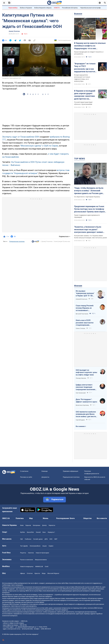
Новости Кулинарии (42, 553)
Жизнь (46, 518)
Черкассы (52, 525)
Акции (45, 546)
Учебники (28, 539)
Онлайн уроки (38, 539)
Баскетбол (30, 532)
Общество (87, 518)
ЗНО (51, 539)
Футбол (23, 532)
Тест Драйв (24, 546)
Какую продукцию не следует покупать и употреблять (89, 53)
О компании (24, 471)
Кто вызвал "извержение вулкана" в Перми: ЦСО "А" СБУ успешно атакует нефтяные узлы (85, 293)
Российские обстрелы (70, 8)
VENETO (57, 8)
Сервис (51, 546)
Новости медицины (27, 566)
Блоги (72, 518)
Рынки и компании (27, 560)
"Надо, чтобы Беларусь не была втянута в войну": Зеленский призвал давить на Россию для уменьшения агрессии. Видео (89, 191)
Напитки (31, 553)
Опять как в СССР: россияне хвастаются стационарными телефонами (85, 323)
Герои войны (13, 8)
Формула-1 (51, 532)
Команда (45, 471)
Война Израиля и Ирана (43, 8)
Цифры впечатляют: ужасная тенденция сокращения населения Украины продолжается (86, 387)
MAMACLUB (39, 566)
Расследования (63, 518)
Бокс (44, 532)
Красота (37, 573)
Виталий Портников (82, 314)
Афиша (23, 573)
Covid (46, 566)
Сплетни (30, 573)
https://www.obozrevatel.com (74, 583)
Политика (20, 518)
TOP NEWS (80, 159)
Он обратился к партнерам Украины (87, 197)
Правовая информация (71, 471)
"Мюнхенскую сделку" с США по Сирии (39, 146)
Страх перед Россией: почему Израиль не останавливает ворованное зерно (85, 308)
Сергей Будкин (80, 420)
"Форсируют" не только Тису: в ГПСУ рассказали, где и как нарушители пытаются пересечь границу (85, 68)
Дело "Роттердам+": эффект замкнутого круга (86, 401)
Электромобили (35, 546)
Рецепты (23, 553)
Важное (78, 14)
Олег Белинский (81, 393)
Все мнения (80, 426)
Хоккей (38, 532)
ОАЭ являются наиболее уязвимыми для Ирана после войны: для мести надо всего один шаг (86, 414)
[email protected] (27, 629)
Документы (45, 477)
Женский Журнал (53, 573)
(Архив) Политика (14, 31)
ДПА (46, 539)
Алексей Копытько (82, 299)
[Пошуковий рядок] (105, 3)
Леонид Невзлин (81, 378)
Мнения (78, 286)
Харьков (28, 525)
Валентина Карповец (82, 405)
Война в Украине (26, 8)
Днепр (44, 525)
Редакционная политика (17, 241)
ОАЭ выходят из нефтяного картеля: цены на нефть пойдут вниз (86, 372)
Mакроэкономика (41, 560)
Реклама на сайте (26, 477)
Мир (31, 518)
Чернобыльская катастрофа (90, 8)
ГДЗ (21, 539)
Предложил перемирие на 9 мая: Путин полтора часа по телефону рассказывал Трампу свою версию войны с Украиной (90, 209)
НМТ (56, 539)
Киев (22, 525)
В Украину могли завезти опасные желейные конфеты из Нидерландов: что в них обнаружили (90, 46)
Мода (44, 573)
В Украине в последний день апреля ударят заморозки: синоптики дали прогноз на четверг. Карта (85, 95)
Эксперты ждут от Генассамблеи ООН (21, 137)
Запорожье (37, 525)
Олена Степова (80, 328)
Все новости (102, 518)
